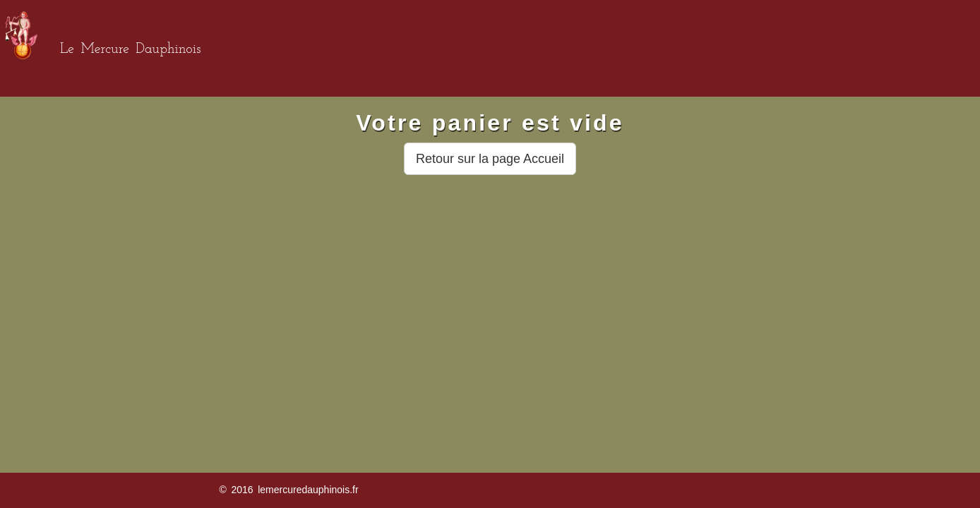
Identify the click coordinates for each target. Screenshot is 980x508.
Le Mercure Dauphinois (130, 49)
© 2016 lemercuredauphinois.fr (288, 490)
